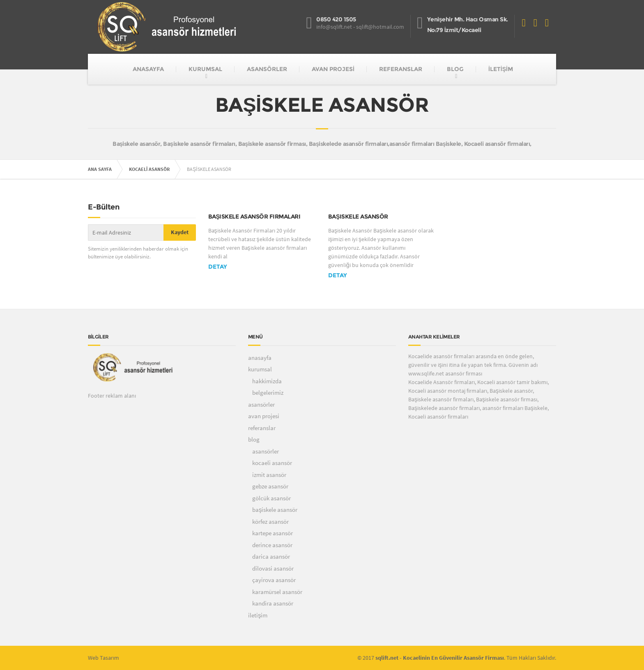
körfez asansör (270, 521)
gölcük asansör (271, 498)
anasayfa (260, 358)
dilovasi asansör (273, 568)
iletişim (258, 615)
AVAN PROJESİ (333, 69)
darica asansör (271, 556)
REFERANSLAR (401, 69)
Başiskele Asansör (358, 216)
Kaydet (180, 232)
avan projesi (264, 416)
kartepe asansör (273, 533)
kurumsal (260, 369)
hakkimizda (267, 381)
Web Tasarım (103, 658)
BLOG (455, 69)
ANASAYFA (148, 69)
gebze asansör (270, 486)
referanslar (262, 428)
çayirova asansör (274, 580)
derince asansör (272, 545)
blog (254, 439)
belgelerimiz (268, 393)
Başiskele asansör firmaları (254, 216)
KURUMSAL (205, 69)
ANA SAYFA (100, 169)
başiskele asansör (275, 510)
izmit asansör (269, 475)
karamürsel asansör (277, 592)
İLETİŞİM (501, 69)
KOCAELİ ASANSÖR (149, 169)
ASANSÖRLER (267, 69)
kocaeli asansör (272, 463)
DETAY (218, 267)
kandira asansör (273, 603)
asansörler (261, 404)
